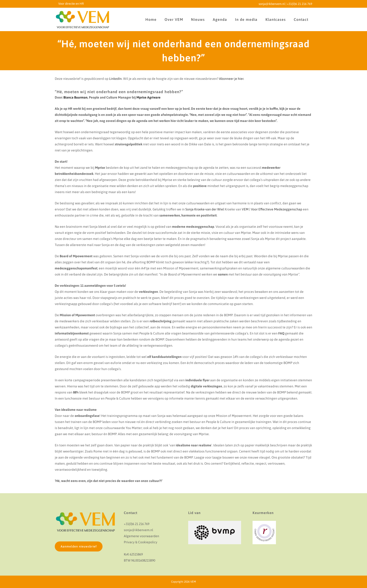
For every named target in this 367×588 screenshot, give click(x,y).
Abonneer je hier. (232, 79)
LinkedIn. (116, 79)
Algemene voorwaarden (141, 536)
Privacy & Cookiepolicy (141, 542)
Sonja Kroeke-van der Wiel (205, 209)
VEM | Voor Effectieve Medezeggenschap (272, 209)
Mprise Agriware (149, 97)
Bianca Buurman (75, 97)
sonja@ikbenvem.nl (272, 4)
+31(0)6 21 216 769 (300, 4)
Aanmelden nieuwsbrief (79, 546)
